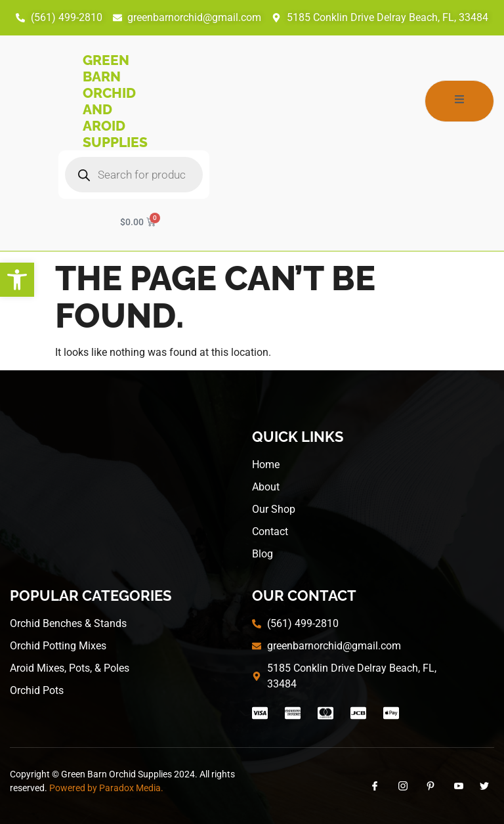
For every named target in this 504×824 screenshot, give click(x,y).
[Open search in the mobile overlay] (134, 175)
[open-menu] (459, 101)
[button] (17, 280)
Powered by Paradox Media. (106, 788)
